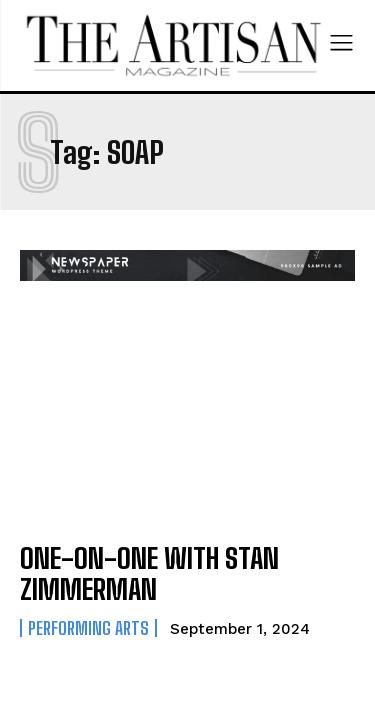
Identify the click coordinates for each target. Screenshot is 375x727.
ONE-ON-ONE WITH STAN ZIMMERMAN (149, 573)
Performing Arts (88, 628)
